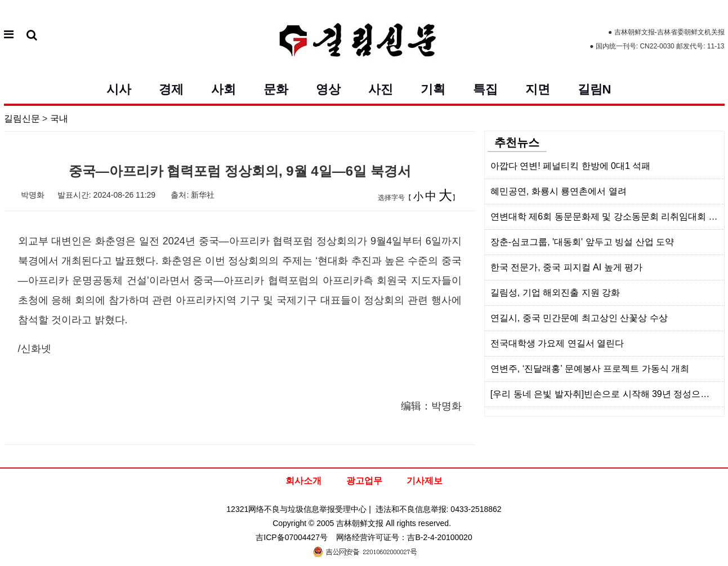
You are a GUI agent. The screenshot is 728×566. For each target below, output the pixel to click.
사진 (381, 89)
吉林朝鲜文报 (360, 523)
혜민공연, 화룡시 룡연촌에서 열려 (559, 191)
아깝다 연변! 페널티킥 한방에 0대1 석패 (570, 166)
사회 (224, 89)
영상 (328, 89)
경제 (171, 89)
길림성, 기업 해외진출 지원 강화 (555, 293)
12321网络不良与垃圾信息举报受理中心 (296, 509)
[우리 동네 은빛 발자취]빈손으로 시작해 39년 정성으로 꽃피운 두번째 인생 (607, 394)
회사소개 (303, 481)
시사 (119, 89)
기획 (433, 89)
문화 (276, 89)
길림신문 (22, 119)
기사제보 (425, 481)
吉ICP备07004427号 (292, 537)
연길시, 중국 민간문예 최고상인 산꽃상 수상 (579, 318)
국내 (59, 119)
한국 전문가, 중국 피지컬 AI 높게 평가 (566, 267)
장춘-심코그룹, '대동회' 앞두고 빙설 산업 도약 (582, 242)
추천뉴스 (517, 142)
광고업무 (364, 481)
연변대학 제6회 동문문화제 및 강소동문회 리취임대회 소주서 (607, 217)
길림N (595, 89)
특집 (485, 89)
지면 (538, 89)
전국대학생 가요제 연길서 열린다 (557, 343)
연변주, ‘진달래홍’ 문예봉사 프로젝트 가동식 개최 (590, 369)
